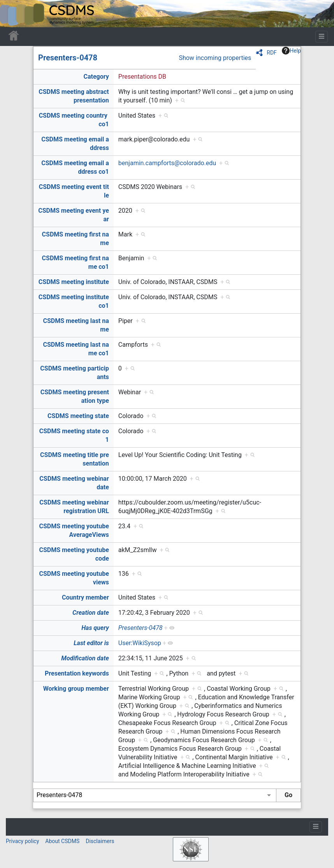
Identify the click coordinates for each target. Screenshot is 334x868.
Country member (85, 597)
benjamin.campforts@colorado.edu (167, 163)
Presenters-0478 (68, 58)
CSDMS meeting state (78, 416)
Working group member (76, 689)
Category (96, 77)
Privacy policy (22, 841)
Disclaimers (100, 841)
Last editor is (91, 643)
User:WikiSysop (140, 643)
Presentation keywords (77, 673)
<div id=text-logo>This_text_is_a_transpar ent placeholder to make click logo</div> (12, 14)
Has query (95, 628)
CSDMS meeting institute (74, 282)
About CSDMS (62, 841)
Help (291, 51)
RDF (272, 53)
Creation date (91, 613)
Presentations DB (142, 77)
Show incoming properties (215, 58)
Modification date (85, 658)
